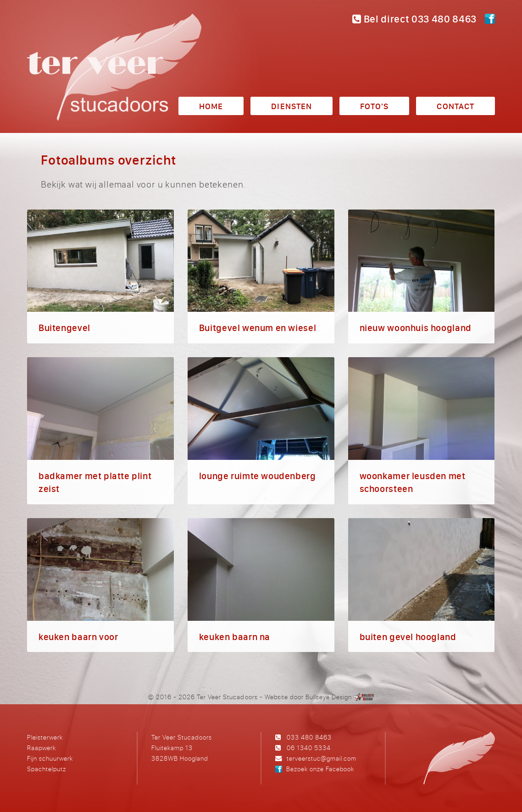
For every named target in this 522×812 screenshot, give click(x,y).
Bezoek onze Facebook (320, 769)
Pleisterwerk (45, 737)
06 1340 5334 (309, 748)
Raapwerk (42, 748)
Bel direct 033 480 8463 (414, 19)
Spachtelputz (47, 769)
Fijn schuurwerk (50, 758)
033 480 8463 (309, 737)
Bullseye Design (329, 697)
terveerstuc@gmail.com (322, 758)
